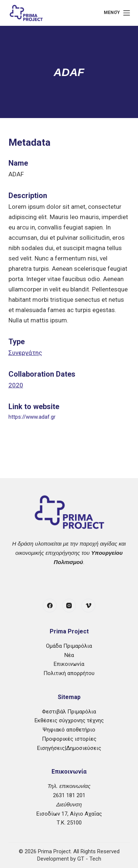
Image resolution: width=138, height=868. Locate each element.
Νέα (69, 655)
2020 (16, 385)
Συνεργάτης (25, 353)
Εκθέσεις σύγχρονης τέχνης (69, 720)
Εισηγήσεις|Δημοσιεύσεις (69, 748)
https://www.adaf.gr (32, 417)
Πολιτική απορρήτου (69, 673)
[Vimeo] (88, 606)
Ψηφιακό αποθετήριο (69, 730)
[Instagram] (69, 606)
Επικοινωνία (69, 664)
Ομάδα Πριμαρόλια (69, 646)
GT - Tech (89, 859)
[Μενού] (117, 13)
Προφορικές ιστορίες (69, 739)
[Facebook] (50, 606)
